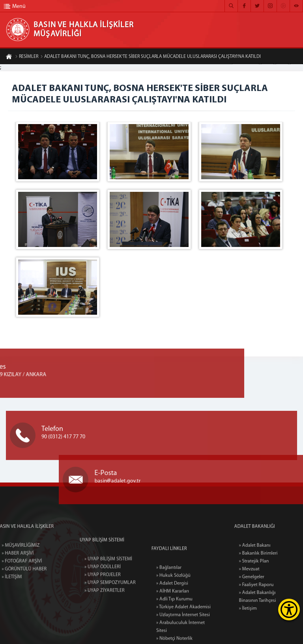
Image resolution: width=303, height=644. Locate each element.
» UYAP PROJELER (103, 600)
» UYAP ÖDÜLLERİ (103, 592)
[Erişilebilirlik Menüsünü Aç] (289, 610)
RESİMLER (27, 57)
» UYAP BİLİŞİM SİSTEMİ (108, 585)
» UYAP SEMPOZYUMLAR (110, 608)
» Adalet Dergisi (172, 625)
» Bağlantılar (169, 609)
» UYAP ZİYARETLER (105, 616)
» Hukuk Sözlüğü (173, 617)
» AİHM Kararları (173, 633)
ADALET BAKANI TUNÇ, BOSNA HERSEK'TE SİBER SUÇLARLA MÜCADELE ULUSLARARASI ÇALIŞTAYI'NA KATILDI (151, 57)
